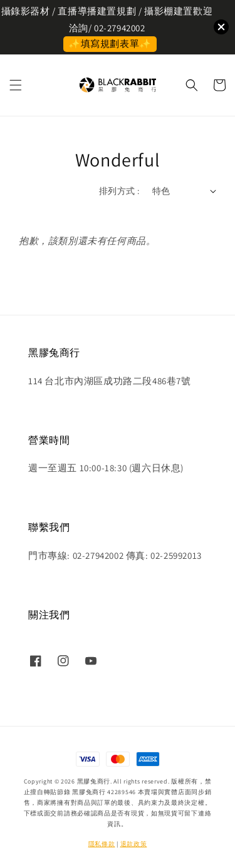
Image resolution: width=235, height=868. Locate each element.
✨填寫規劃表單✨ (110, 43)
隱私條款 (102, 844)
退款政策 (134, 844)
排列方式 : (119, 191)
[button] (16, 85)
